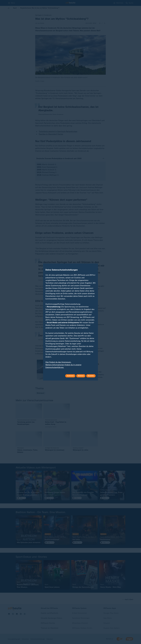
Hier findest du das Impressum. (58, 362)
